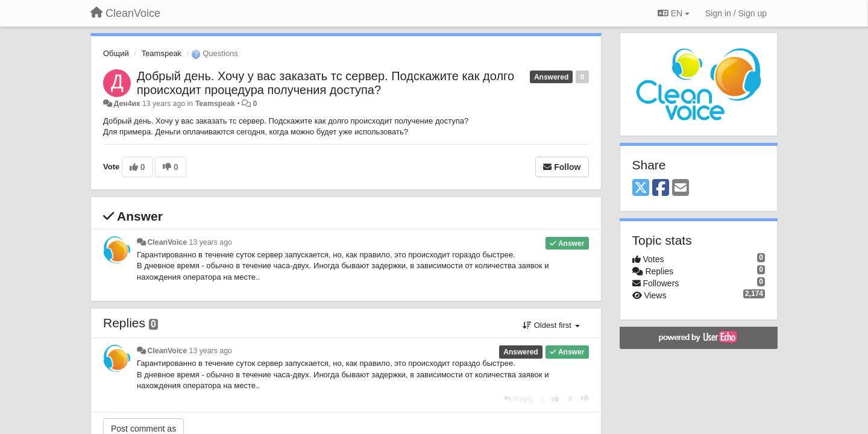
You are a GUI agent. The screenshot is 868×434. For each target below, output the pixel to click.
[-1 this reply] (585, 399)
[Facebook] (661, 188)
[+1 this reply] (555, 399)
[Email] (681, 188)
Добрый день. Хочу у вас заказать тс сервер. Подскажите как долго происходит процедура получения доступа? (325, 83)
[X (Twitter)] (641, 188)
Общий (116, 53)
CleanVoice (167, 242)
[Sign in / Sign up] (736, 13)
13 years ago (211, 242)
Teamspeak (162, 53)
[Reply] (518, 399)
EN (674, 13)
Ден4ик (127, 104)
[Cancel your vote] (570, 399)
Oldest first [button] (551, 325)
